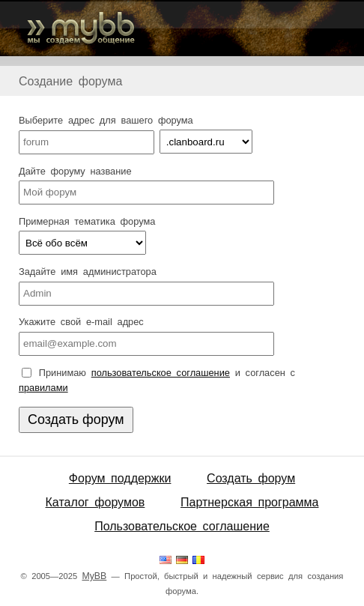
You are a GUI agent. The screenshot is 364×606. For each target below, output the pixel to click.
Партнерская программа (249, 502)
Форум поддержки (120, 478)
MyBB (94, 576)
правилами (43, 388)
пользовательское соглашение (161, 373)
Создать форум (251, 478)
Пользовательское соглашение (182, 526)
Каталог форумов (95, 502)
